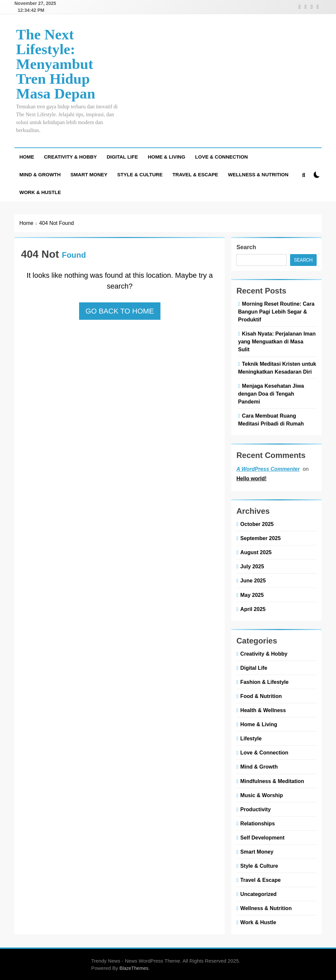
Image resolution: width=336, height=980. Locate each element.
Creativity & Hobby (70, 156)
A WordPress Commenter (268, 468)
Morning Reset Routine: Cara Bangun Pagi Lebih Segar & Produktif (276, 311)
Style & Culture (140, 174)
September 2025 (260, 537)
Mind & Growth (40, 174)
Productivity (255, 809)
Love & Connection (222, 156)
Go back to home (120, 310)
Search (246, 247)
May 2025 (252, 594)
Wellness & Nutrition (258, 174)
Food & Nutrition (261, 695)
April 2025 (253, 608)
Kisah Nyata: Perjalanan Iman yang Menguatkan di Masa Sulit (277, 341)
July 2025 (252, 566)
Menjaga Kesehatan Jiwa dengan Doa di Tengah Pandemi (271, 393)
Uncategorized (258, 893)
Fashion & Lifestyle (264, 681)
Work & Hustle (40, 192)
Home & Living (166, 156)
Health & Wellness (263, 709)
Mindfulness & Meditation (272, 780)
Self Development (262, 837)
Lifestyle (251, 738)
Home (27, 156)
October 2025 (257, 523)
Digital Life (122, 156)
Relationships (257, 823)
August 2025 (256, 552)
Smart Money (89, 174)
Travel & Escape (195, 174)
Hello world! (251, 478)
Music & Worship (262, 795)
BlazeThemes (134, 968)
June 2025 (253, 580)
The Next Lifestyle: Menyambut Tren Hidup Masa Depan (56, 63)
